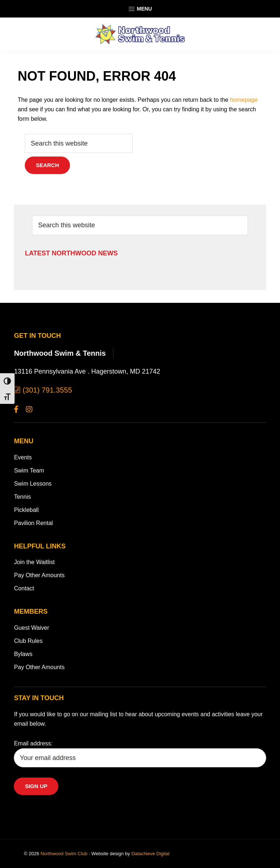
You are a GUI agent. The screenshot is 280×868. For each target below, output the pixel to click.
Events (23, 457)
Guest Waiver (31, 628)
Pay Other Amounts (39, 575)
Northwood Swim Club (64, 854)
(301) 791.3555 (43, 390)
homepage (244, 100)
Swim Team (29, 470)
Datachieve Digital (150, 854)
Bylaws (23, 654)
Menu (140, 9)
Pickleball (26, 510)
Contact (24, 588)
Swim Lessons (33, 484)
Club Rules (28, 641)
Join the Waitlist (34, 562)
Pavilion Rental (33, 523)
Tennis (22, 497)
